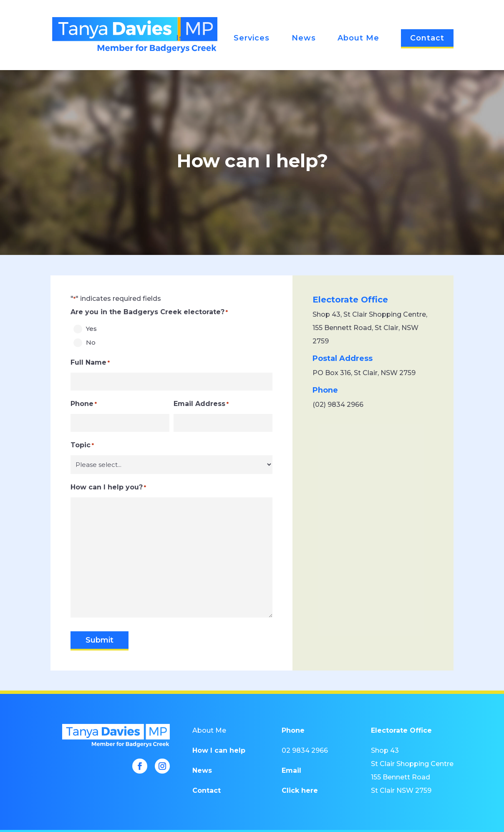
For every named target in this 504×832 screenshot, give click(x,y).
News (304, 39)
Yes (91, 329)
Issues (190, 39)
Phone (84, 404)
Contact (427, 38)
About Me (358, 39)
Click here (300, 790)
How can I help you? (108, 487)
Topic (82, 445)
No (91, 342)
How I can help (219, 750)
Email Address (201, 404)
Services (252, 39)
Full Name (90, 363)
